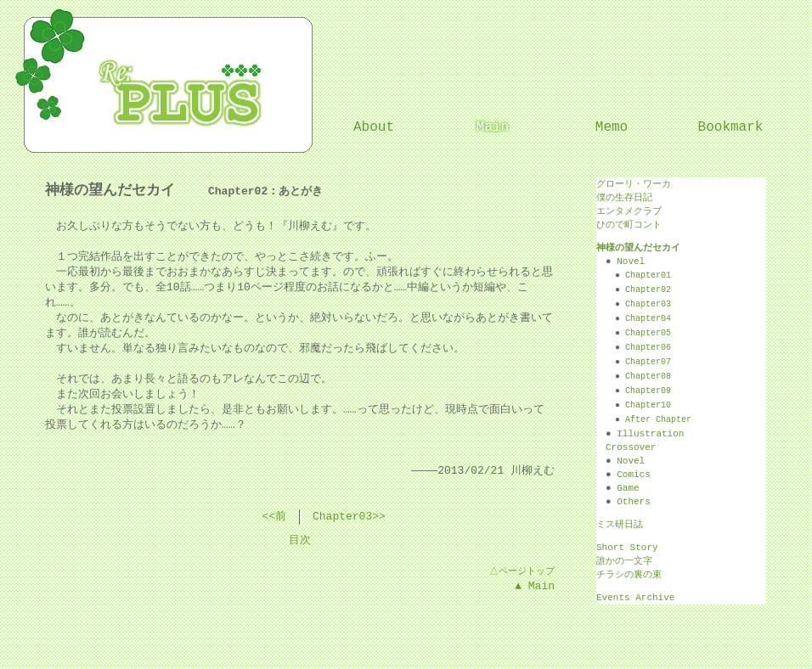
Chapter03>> (349, 517)
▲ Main (535, 586)
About (374, 127)
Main (493, 127)
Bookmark (731, 127)
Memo (612, 127)
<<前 (274, 517)
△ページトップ (521, 571)
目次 (300, 541)
